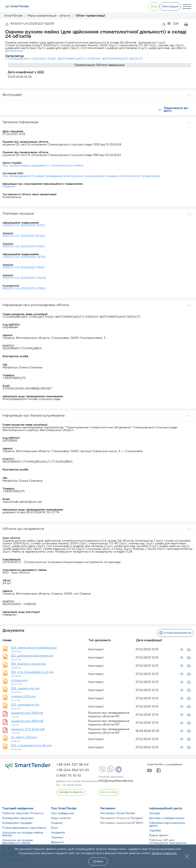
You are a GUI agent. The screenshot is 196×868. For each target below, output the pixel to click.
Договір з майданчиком (167, 818)
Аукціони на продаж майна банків (23, 834)
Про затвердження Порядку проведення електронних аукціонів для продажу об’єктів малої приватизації (81, 176)
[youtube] (149, 772)
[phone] (72, 765)
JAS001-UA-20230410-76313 (24, 226)
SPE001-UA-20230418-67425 (24, 247)
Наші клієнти (61, 818)
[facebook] (159, 772)
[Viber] (102, 771)
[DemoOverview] (109, 792)
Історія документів (173, 633)
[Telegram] (118, 771)
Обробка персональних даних (167, 824)
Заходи (155, 813)
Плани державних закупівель (24, 828)
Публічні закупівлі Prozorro (23, 813)
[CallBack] (71, 792)
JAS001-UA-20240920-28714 (24, 257)
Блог (55, 828)
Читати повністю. (164, 853)
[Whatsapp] (110, 771)
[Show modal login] (145, 7)
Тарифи (155, 831)
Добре (98, 861)
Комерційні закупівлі (18, 818)
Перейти (9, 187)
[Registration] (168, 7)
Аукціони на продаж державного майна (18, 842)
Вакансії (57, 842)
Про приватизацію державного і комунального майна (43, 166)
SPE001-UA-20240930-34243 (24, 278)
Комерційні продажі (17, 823)
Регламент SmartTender (118, 813)
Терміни (57, 838)
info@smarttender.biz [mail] (116, 781)
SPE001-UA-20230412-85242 (24, 236)
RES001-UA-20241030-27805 (24, 289)
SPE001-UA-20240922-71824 (23, 268)
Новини (57, 823)
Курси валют (159, 835)
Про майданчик (63, 813)
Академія (58, 833)
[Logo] (17, 7)
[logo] (28, 766)
